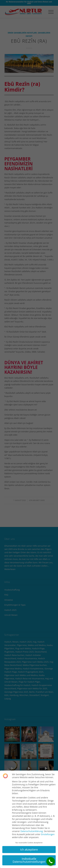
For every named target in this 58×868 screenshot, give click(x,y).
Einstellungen (48, 834)
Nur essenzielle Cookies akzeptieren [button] (29, 843)
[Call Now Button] (51, 861)
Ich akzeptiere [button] (29, 849)
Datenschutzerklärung (32, 831)
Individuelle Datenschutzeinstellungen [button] (29, 860)
